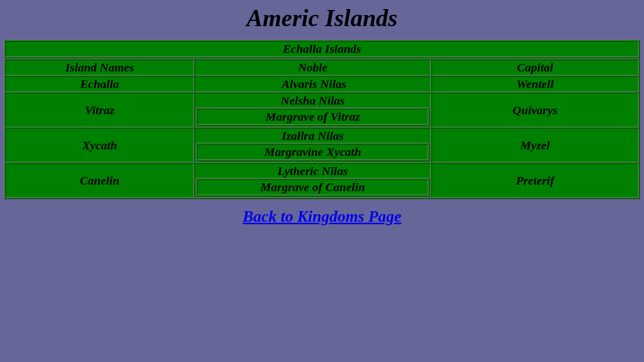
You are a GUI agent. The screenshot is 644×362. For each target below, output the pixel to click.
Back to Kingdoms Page (322, 216)
